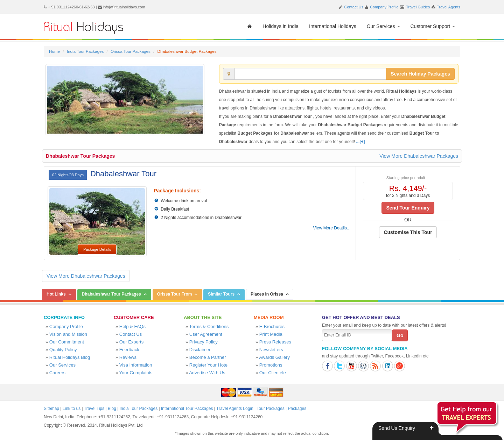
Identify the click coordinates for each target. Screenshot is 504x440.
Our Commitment (67, 342)
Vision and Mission (68, 334)
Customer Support (433, 26)
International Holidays (333, 26)
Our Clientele (273, 373)
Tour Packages (270, 409)
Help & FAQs (132, 327)
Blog (112, 409)
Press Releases (275, 342)
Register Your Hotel (209, 365)
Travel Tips (94, 409)
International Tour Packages (187, 409)
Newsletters (271, 350)
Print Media (271, 334)
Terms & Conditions (209, 327)
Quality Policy (63, 350)
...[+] (360, 142)
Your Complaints (136, 373)
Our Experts (131, 342)
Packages (297, 409)
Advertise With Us (207, 373)
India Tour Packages (85, 51)
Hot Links (56, 294)
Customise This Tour (408, 232)
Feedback (129, 350)
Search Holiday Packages (420, 74)
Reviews (128, 357)
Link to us (72, 409)
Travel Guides (418, 7)
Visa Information (136, 365)
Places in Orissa (267, 294)
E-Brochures (272, 327)
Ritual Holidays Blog (70, 357)
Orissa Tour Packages (131, 51)
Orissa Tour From (175, 294)
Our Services (383, 26)
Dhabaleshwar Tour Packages (80, 156)
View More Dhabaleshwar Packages (419, 156)
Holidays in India (281, 26)
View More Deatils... (332, 228)
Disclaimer (200, 350)
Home (54, 51)
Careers (57, 373)
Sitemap (51, 409)
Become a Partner (208, 357)
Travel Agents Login (235, 409)
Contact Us (354, 7)
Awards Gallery (274, 357)
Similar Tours (221, 294)
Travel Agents (449, 7)
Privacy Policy (204, 342)
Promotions (271, 365)
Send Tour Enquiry (408, 208)
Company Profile (384, 7)
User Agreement (206, 334)
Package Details (97, 249)
